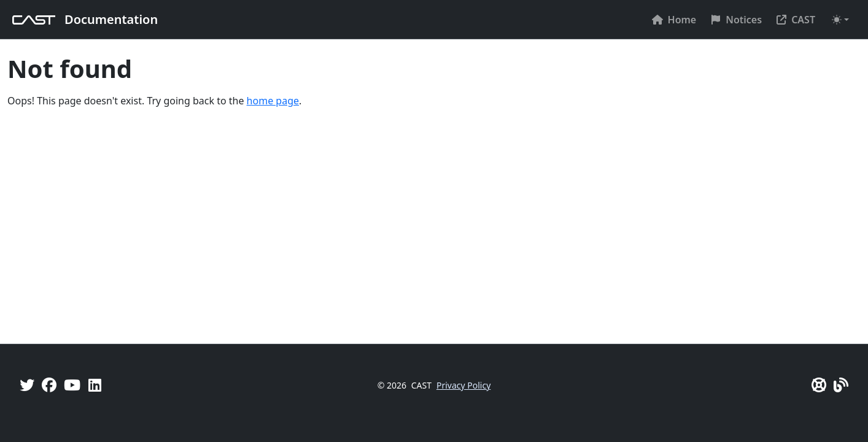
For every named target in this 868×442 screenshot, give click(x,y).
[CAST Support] (819, 385)
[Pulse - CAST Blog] (841, 385)
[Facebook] (49, 385)
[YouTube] (72, 385)
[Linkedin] (95, 385)
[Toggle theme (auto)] (840, 20)
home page (273, 101)
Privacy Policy (463, 385)
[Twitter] (27, 385)
